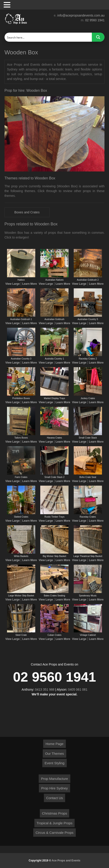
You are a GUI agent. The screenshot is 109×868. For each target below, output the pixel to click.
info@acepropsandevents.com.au (81, 15)
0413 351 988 (45, 690)
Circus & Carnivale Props (54, 833)
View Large (13, 284)
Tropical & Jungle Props (55, 823)
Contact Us (54, 798)
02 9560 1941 (95, 20)
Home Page (54, 744)
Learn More (30, 284)
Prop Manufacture (54, 779)
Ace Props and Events (66, 861)
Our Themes (54, 753)
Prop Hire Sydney (54, 788)
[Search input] (49, 37)
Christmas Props (55, 813)
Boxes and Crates (27, 212)
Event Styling (54, 763)
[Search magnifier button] (98, 37)
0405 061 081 (78, 690)
